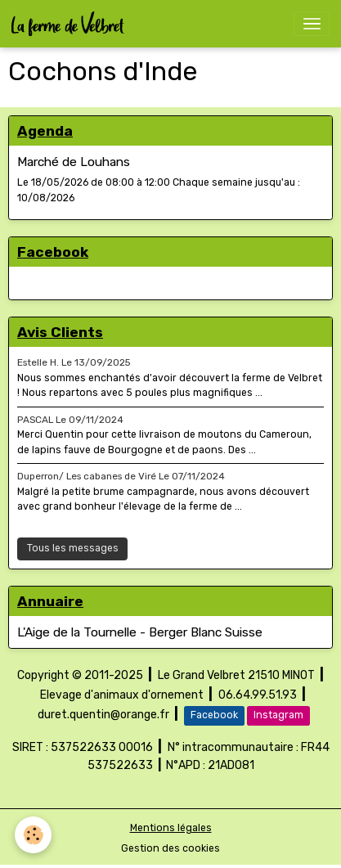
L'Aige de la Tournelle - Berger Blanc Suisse (140, 632)
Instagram (278, 715)
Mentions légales (171, 828)
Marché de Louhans (74, 162)
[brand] (71, 24)
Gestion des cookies (170, 848)
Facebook (214, 715)
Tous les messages (73, 548)
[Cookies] (33, 835)
